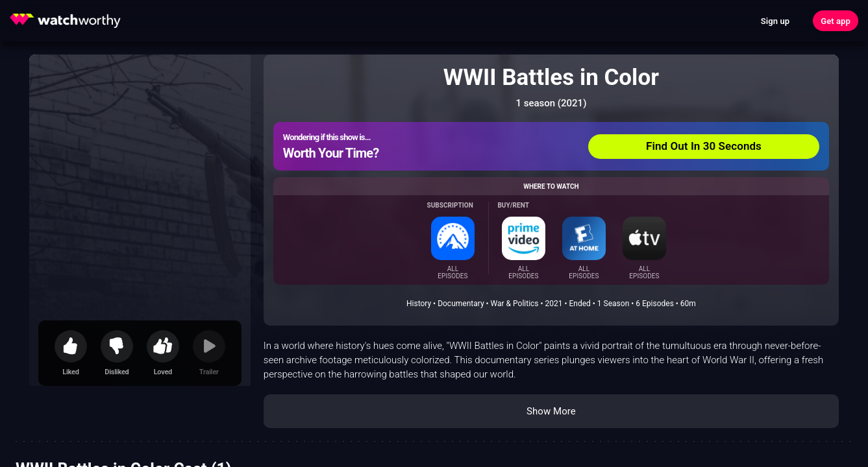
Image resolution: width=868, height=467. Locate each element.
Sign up (775, 21)
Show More (551, 411)
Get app (836, 21)
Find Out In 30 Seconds (704, 146)
